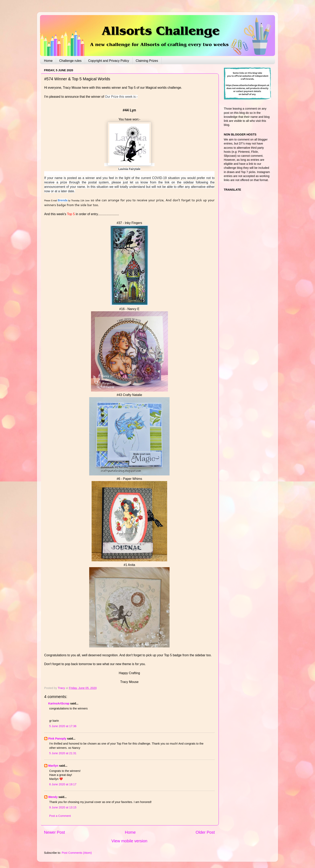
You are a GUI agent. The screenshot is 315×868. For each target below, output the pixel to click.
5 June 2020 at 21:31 (63, 753)
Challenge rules (70, 61)
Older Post (205, 832)
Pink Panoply (57, 739)
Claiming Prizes (147, 61)
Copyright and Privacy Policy (109, 61)
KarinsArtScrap (59, 703)
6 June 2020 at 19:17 (63, 784)
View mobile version (129, 841)
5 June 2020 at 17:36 (63, 726)
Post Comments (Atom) (77, 853)
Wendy (53, 797)
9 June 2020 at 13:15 (63, 807)
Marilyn (53, 766)
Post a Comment (60, 816)
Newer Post (54, 832)
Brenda (62, 200)
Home (48, 61)
